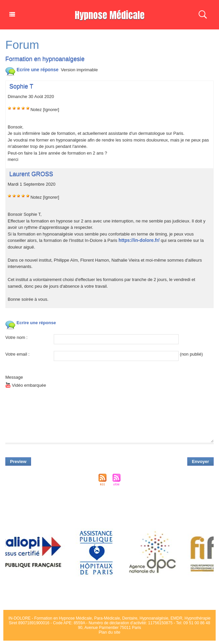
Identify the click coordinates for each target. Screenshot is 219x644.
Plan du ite (110, 632)
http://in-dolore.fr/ (138, 240)
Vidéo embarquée (26, 385)
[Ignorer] (51, 110)
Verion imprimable (77, 70)
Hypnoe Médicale (109, 15)
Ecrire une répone (31, 70)
